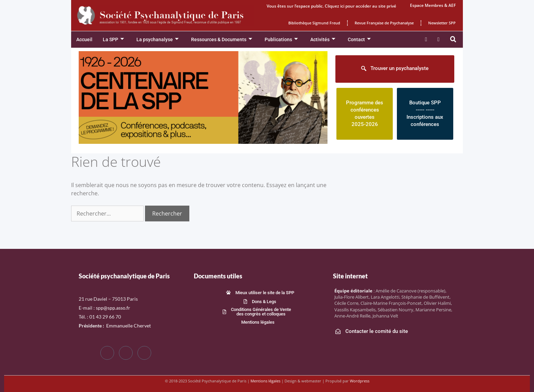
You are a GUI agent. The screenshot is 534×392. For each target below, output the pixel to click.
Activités (323, 40)
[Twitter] (126, 353)
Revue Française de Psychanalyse (384, 23)
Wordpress (360, 381)
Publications (281, 40)
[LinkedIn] (144, 353)
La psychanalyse (158, 40)
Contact (359, 40)
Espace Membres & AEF (433, 5)
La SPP (113, 40)
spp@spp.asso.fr (113, 308)
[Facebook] (107, 353)
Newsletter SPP (442, 23)
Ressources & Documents (222, 40)
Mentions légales (265, 381)
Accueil (84, 39)
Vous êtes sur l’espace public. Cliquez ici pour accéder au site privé (331, 6)
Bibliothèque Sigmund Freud (314, 23)
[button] (453, 39)
